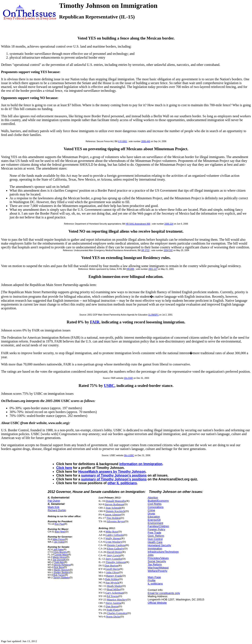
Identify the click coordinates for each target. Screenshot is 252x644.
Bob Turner (59, 575)
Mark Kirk (53, 507)
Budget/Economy (158, 501)
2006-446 (146, 141)
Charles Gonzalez (117, 613)
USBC (109, 386)
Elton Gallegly (115, 548)
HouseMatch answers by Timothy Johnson (112, 472)
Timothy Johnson (115, 562)
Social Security (157, 561)
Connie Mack (61, 555)
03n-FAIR (128, 378)
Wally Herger (113, 538)
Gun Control (155, 539)
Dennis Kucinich (115, 511)
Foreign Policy (156, 529)
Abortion (153, 498)
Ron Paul (59, 524)
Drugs (151, 513)
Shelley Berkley (61, 572)
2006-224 (169, 224)
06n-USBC (129, 455)
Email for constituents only (164, 593)
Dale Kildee (112, 579)
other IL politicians (122, 483)
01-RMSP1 (153, 315)
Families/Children (158, 526)
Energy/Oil (154, 520)
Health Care (155, 542)
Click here (64, 468)
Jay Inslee (59, 542)
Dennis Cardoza (116, 545)
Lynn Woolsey (114, 542)
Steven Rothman (114, 504)
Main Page (154, 577)
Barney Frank (114, 576)
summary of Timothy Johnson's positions (114, 475)
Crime (151, 510)
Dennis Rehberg (62, 565)
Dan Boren (112, 606)
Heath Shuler (114, 586)
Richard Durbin (57, 510)
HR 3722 (145, 250)
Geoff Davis (112, 569)
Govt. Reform (156, 536)
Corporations (155, 507)
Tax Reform (155, 564)
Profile (152, 580)
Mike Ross (112, 531)
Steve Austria (113, 603)
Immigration (155, 548)
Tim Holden (113, 518)
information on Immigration (141, 464)
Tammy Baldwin (61, 577)
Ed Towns (112, 596)
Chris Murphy (60, 552)
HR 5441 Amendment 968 (138, 224)
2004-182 (168, 250)
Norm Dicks (113, 616)
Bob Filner (60, 532)
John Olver (113, 572)
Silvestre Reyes (116, 521)
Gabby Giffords (114, 535)
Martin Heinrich (62, 570)
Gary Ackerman (115, 593)
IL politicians (155, 584)
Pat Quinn (54, 501)
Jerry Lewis (114, 555)
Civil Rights (154, 504)
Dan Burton (111, 565)
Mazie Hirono (60, 557)
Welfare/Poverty (157, 571)
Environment (155, 523)
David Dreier (114, 552)
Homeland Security (159, 545)
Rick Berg (59, 567)
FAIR (95, 322)
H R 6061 (122, 141)
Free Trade (154, 533)
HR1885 (130, 269)
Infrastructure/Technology (163, 552)
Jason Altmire (113, 514)
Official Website (157, 603)
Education (154, 517)
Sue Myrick (112, 582)
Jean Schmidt (113, 508)
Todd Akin (59, 562)
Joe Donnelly (59, 560)
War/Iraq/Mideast (158, 568)
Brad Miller (114, 589)
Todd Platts (113, 610)
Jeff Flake (58, 549)
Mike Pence (59, 539)
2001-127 (153, 269)
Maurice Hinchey (117, 599)
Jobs (150, 555)
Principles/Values (158, 558)
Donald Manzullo (116, 501)
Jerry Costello (114, 559)
